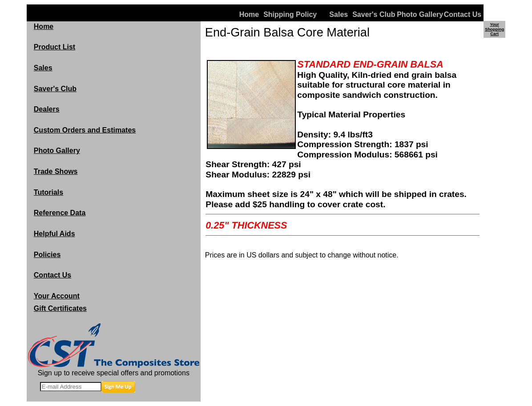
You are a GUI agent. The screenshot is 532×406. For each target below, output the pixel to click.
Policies (47, 255)
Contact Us (463, 14)
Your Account (57, 296)
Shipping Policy (284, 14)
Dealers (47, 109)
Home (249, 14)
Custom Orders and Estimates (85, 130)
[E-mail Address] (71, 387)
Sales (339, 14)
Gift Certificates (60, 308)
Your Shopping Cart (494, 29)
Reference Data (60, 213)
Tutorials (48, 192)
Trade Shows (56, 171)
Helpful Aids (54, 234)
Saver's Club (373, 14)
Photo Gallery (418, 14)
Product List (54, 47)
